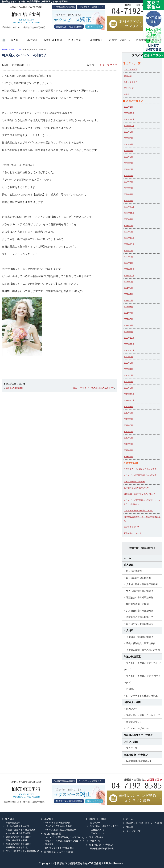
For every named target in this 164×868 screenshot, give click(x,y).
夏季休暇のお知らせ (132, 533)
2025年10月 (129, 126)
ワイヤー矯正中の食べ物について (138, 511)
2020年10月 (129, 350)
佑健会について (134, 722)
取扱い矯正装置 (53, 42)
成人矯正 (129, 565)
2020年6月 (128, 375)
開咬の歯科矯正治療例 (137, 604)
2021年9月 (128, 282)
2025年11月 (129, 119)
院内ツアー (132, 709)
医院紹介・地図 (147, 42)
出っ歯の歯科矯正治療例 (139, 578)
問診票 (130, 827)
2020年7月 (128, 369)
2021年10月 (129, 276)
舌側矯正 (131, 689)
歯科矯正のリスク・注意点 (138, 735)
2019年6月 (128, 419)
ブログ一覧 (132, 748)
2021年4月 (128, 313)
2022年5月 (128, 251)
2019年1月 (128, 450)
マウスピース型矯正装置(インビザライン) (142, 666)
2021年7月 (128, 294)
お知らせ (128, 76)
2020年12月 (129, 338)
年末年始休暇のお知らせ (134, 482)
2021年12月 (129, 269)
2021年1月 (128, 332)
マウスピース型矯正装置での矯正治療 (140, 475)
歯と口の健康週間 (15, 388)
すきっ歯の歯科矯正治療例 (140, 591)
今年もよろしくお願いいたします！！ (140, 469)
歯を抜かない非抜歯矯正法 (96, 42)
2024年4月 (128, 182)
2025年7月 (128, 144)
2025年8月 (128, 138)
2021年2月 (128, 325)
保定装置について (131, 527)
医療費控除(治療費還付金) (139, 761)
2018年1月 (128, 457)
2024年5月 (128, 176)
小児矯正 (32, 42)
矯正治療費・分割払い (136, 755)
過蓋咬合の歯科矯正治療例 (140, 597)
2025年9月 (128, 132)
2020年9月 (128, 357)
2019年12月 (129, 394)
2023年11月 (129, 213)
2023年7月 (128, 219)
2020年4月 (128, 382)
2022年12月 (129, 238)
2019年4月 (128, 432)
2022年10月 (129, 244)
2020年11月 (129, 344)
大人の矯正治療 (16, 42)
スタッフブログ (108, 65)
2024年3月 (128, 188)
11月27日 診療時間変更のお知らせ (139, 494)
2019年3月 (128, 438)
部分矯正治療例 (134, 571)
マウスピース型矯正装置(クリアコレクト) (142, 679)
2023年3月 (128, 232)
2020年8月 (128, 363)
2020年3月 (128, 388)
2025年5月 (128, 157)
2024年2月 (128, 194)
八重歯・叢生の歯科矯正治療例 (142, 584)
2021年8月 (128, 288)
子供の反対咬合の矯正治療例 (141, 643)
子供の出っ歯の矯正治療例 (140, 637)
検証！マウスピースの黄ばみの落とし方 (93, 388)
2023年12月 (129, 207)
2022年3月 (128, 257)
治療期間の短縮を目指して (140, 617)
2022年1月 (128, 263)
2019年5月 (128, 425)
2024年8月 (128, 169)
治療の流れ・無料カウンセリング (143, 715)
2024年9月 (128, 163)
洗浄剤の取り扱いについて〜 (136, 488)
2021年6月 (128, 300)
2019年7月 (128, 413)
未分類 (127, 94)
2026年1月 (128, 107)
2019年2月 (128, 444)
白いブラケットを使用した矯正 (142, 696)
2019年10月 (129, 400)
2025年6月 (128, 151)
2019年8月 (128, 407)
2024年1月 (128, 201)
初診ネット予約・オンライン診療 (144, 823)
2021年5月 (128, 307)
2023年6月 (128, 226)
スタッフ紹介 (76, 42)
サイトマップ (133, 831)
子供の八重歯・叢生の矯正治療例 (143, 650)
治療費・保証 (119, 42)
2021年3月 (128, 319)
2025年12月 (129, 113)
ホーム (5, 42)
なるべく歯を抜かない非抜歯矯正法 (23, 851)
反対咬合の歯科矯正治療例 (140, 611)
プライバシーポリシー (137, 728)
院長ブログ (129, 88)
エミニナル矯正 (131, 69)
